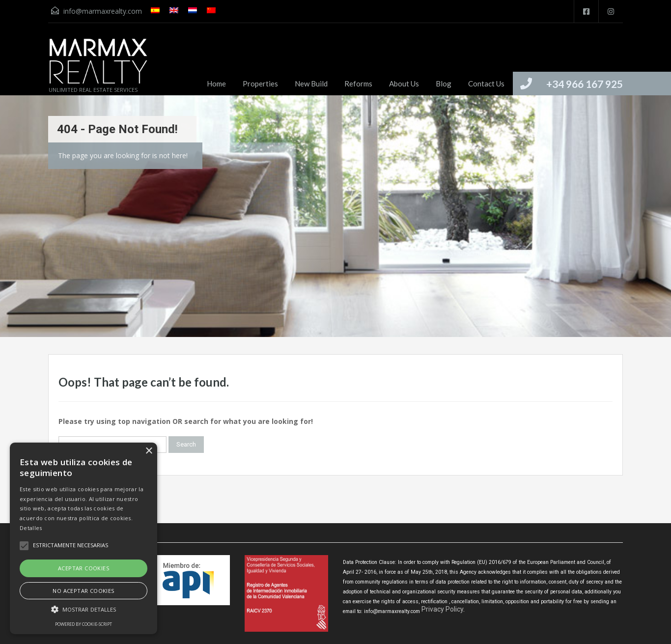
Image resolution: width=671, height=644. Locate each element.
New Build (311, 84)
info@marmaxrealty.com (103, 11)
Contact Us (486, 84)
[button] (84, 609)
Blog (444, 84)
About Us (404, 84)
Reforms (358, 84)
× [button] (149, 451)
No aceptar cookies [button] (83, 591)
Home (216, 84)
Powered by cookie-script (84, 624)
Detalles (31, 528)
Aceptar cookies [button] (84, 568)
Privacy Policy (442, 609)
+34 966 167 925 (585, 84)
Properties (260, 84)
